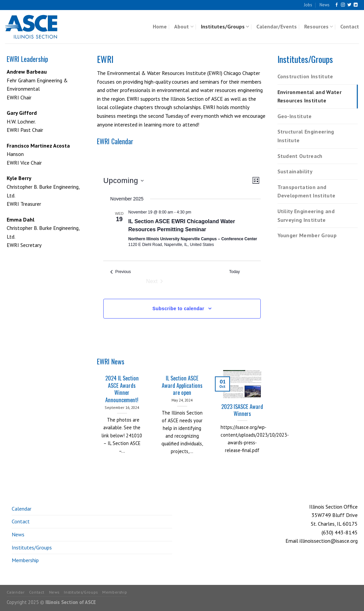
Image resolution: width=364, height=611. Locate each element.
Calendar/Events (277, 26)
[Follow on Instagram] (343, 5)
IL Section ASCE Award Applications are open (182, 385)
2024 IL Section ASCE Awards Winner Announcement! (122, 389)
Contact (350, 26)
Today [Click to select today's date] (235, 272)
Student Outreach (300, 156)
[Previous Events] (121, 272)
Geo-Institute (295, 116)
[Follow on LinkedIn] (356, 5)
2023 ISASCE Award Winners (242, 410)
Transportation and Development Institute (307, 191)
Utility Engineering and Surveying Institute (306, 215)
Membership (25, 560)
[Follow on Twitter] (349, 5)
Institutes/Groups (225, 26)
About (184, 26)
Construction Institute (305, 76)
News (325, 5)
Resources (319, 26)
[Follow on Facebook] (337, 5)
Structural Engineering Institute (306, 136)
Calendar (22, 509)
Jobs (308, 5)
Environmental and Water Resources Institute (310, 96)
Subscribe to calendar (178, 309)
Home (160, 26)
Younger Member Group (307, 235)
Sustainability (295, 171)
